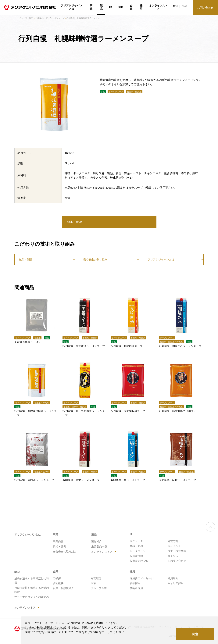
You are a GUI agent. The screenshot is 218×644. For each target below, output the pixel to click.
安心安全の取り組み (95, 259)
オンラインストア (158, 7)
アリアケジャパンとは (161, 259)
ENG (184, 6)
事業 (91, 7)
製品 (31, 18)
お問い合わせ (74, 222)
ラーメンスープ (57, 18)
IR (110, 7)
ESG (120, 7)
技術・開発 (26, 259)
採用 (141, 7)
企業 (131, 7)
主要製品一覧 (41, 18)
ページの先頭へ (210, 530)
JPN (175, 6)
